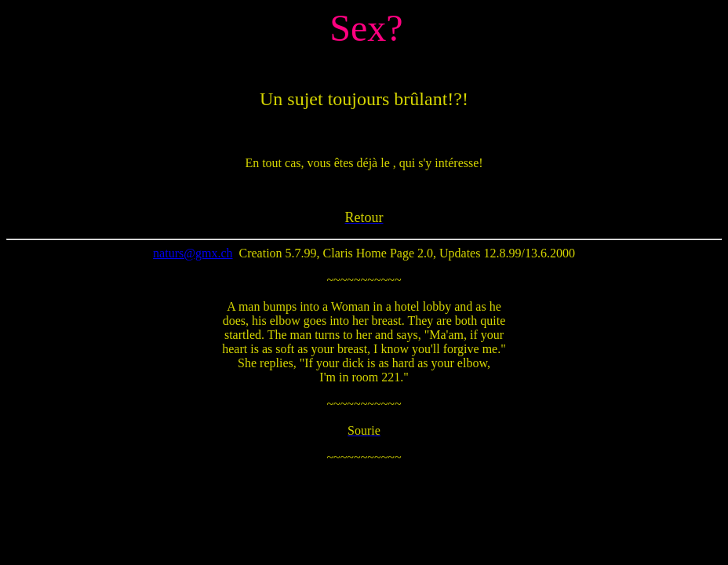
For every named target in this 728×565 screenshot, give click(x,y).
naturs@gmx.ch (193, 253)
